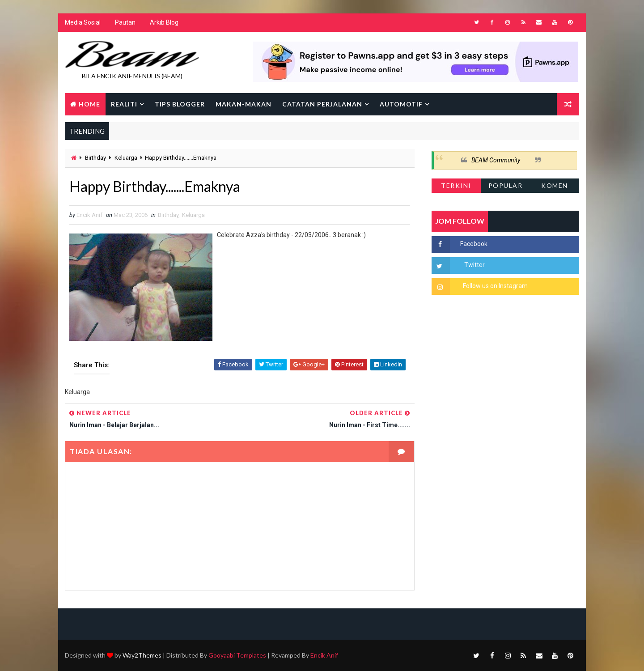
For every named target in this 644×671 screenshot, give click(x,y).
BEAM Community (496, 160)
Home (89, 104)
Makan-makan (244, 104)
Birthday (95, 158)
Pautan (125, 22)
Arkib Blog (164, 22)
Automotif (401, 104)
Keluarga (126, 158)
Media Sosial (83, 22)
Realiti (124, 104)
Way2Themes (142, 655)
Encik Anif (324, 655)
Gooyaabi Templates (237, 655)
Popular (506, 185)
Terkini (456, 185)
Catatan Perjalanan (322, 104)
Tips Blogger (180, 104)
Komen (555, 185)
